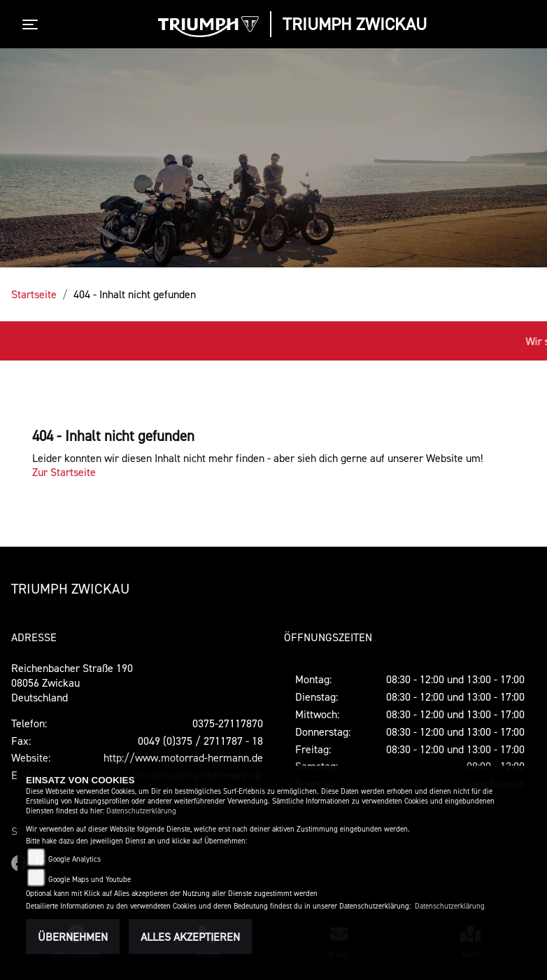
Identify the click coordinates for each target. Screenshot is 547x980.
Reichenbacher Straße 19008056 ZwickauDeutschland (72, 682)
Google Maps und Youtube (90, 880)
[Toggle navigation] (33, 24)
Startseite (34, 294)
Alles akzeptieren (190, 937)
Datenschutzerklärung (141, 811)
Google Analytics (74, 859)
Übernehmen (73, 937)
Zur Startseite (64, 472)
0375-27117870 (228, 723)
